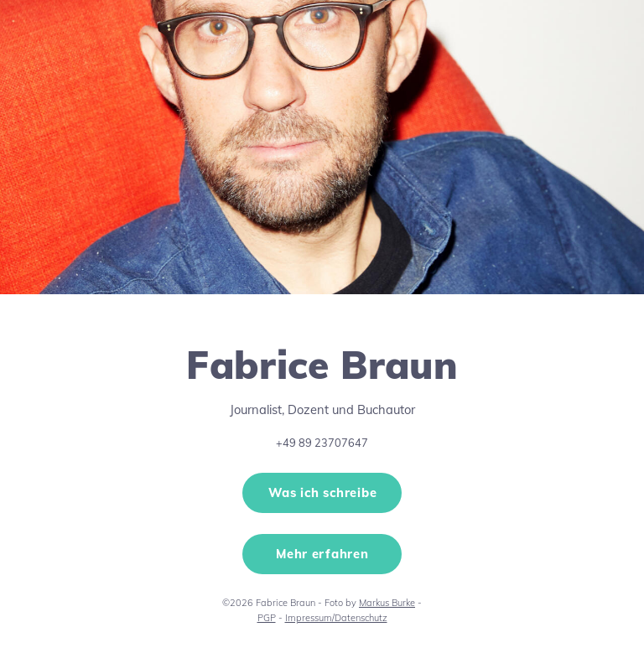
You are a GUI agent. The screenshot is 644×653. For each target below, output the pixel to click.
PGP (267, 618)
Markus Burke (387, 603)
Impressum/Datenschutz (336, 618)
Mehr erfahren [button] (322, 554)
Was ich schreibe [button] (323, 492)
